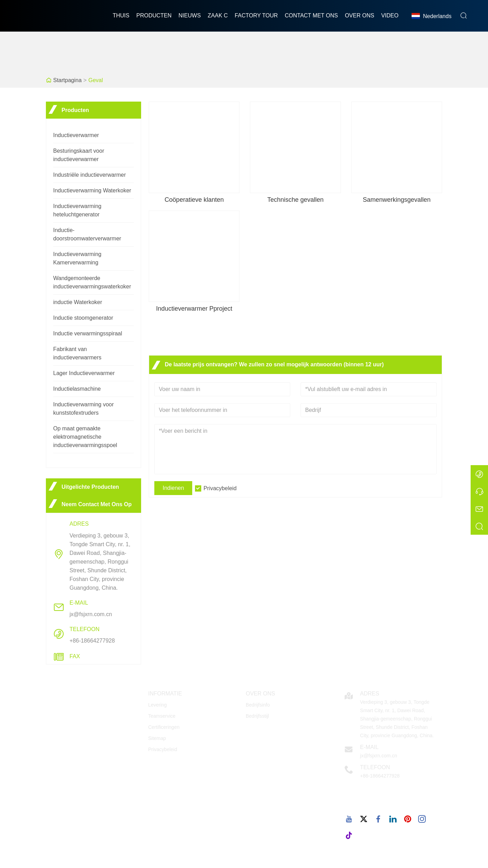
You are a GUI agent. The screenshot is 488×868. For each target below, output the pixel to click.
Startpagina (67, 80)
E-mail (369, 747)
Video (390, 15)
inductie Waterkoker (78, 302)
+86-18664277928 (92, 641)
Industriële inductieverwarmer (90, 175)
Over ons (359, 15)
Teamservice (162, 716)
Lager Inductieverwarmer (84, 373)
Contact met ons (311, 15)
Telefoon (375, 767)
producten (154, 15)
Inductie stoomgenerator (83, 318)
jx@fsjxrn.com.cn (91, 614)
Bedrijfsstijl (257, 716)
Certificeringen (164, 727)
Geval (96, 80)
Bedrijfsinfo (258, 705)
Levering (157, 705)
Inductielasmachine (77, 389)
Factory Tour (256, 15)
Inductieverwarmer (76, 135)
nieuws (190, 15)
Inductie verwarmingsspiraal (88, 333)
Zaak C (218, 15)
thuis (121, 15)
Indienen (173, 488)
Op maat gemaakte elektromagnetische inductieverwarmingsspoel (85, 437)
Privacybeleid (220, 488)
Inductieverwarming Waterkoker (92, 190)
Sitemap (157, 738)
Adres (370, 694)
